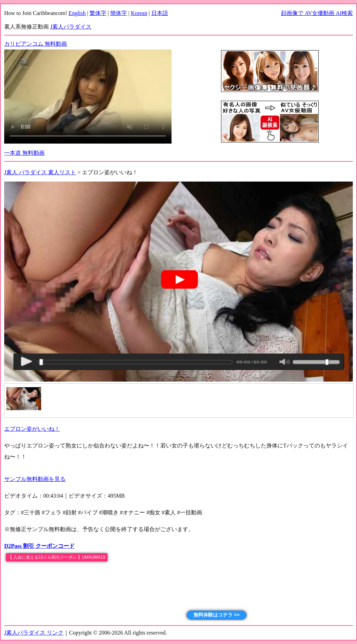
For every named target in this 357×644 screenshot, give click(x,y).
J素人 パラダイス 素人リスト (40, 172)
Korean (139, 13)
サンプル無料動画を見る (35, 479)
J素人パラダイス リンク (34, 633)
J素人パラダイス (71, 27)
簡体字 (119, 13)
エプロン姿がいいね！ (32, 429)
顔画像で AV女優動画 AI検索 (317, 13)
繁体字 (98, 13)
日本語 (160, 13)
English (77, 13)
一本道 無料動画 (24, 153)
